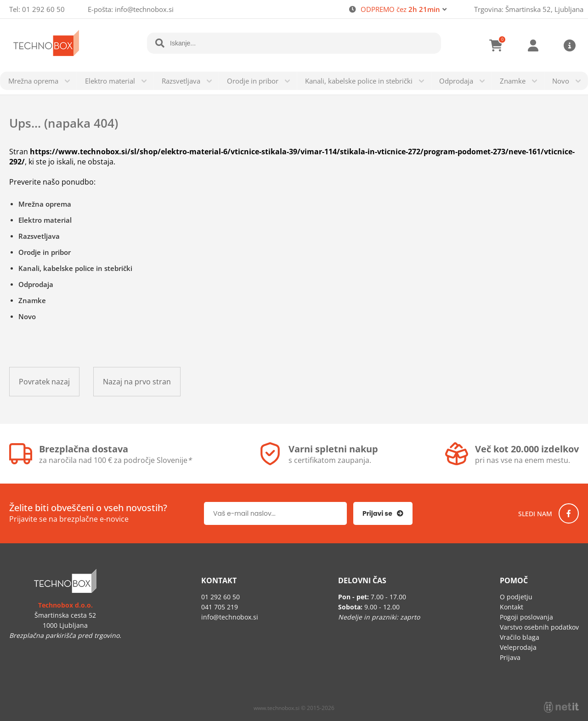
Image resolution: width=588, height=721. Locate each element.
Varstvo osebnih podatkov (539, 627)
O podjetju (516, 597)
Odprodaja (456, 81)
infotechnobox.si (144, 9)
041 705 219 (220, 607)
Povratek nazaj (44, 382)
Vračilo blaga (520, 637)
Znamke (513, 81)
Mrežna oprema (33, 81)
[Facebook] (569, 513)
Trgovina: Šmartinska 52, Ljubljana (529, 9)
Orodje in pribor (253, 81)
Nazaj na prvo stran (137, 382)
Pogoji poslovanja (526, 617)
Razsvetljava (181, 81)
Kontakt (512, 607)
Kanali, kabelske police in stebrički (359, 81)
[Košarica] (496, 45)
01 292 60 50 (43, 9)
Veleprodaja (518, 647)
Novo (561, 81)
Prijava (533, 45)
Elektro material (110, 81)
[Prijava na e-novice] (383, 513)
